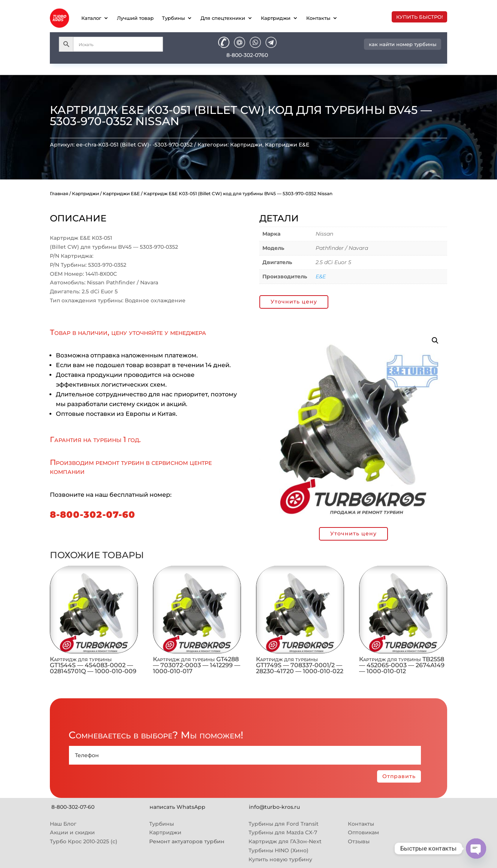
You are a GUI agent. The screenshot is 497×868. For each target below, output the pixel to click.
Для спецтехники (223, 18)
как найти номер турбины (403, 44)
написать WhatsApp (177, 807)
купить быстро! (419, 17)
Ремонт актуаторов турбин (187, 841)
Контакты (318, 18)
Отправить (399, 776)
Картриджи (276, 18)
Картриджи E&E (287, 145)
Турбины (173, 18)
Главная (59, 193)
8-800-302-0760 (247, 55)
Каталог (91, 18)
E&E (321, 276)
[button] (435, 341)
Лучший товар (135, 18)
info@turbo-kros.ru (274, 807)
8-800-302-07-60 (93, 515)
